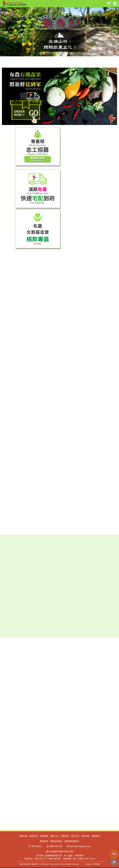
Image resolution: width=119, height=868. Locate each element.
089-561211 (35, 846)
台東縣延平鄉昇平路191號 (59, 851)
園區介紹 (54, 836)
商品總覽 (44, 836)
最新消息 (34, 836)
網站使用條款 (56, 841)
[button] (9, 28)
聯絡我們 (96, 836)
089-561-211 (41, 859)
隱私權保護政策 (72, 841)
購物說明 (44, 841)
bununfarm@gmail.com (79, 846)
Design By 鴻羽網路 (92, 864)
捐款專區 (85, 836)
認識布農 (23, 836)
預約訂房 (75, 836)
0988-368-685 (54, 846)
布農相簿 (65, 836)
